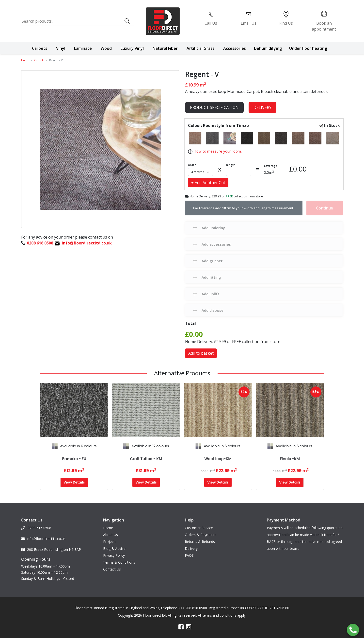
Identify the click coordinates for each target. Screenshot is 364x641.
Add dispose (213, 310)
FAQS (189, 554)
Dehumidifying (268, 48)
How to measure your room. (217, 151)
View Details (74, 482)
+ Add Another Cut (208, 183)
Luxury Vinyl (132, 48)
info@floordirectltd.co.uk (43, 537)
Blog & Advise (114, 547)
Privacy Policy (114, 554)
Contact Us (112, 568)
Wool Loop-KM (218, 459)
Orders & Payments (201, 533)
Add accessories (216, 244)
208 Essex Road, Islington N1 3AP (51, 548)
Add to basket (201, 353)
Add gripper (212, 261)
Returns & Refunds (200, 540)
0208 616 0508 (36, 527)
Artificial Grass (200, 48)
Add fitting (211, 277)
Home (25, 60)
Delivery (262, 107)
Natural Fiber (165, 48)
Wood (106, 48)
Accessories (235, 48)
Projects (110, 540)
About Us (111, 533)
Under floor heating (308, 48)
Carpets (40, 48)
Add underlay (213, 228)
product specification (214, 107)
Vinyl (61, 48)
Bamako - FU (74, 459)
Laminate (83, 48)
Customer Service (199, 527)
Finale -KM (290, 459)
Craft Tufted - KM (146, 459)
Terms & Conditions (119, 561)
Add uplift (210, 294)
